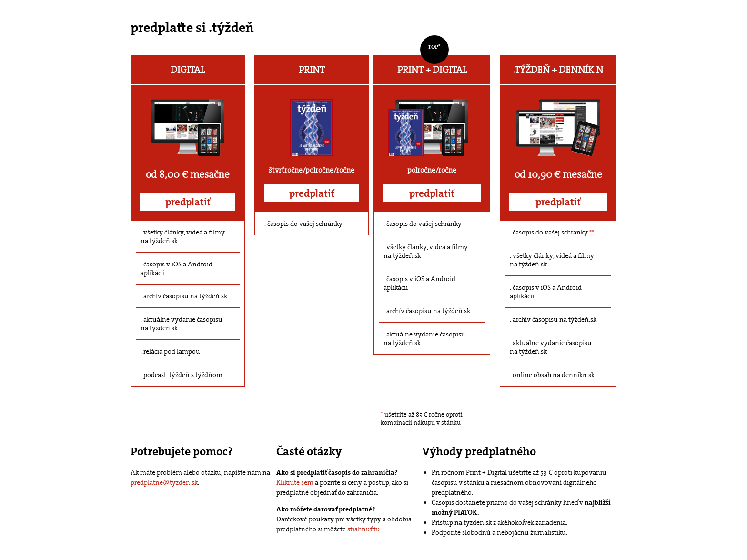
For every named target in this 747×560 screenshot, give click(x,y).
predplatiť (188, 202)
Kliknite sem (295, 482)
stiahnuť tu (364, 529)
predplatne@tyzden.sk (164, 482)
